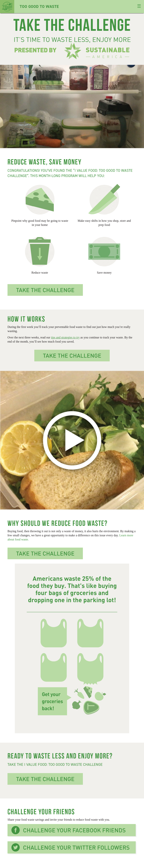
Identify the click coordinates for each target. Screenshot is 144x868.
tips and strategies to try (65, 337)
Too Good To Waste (29, 6)
